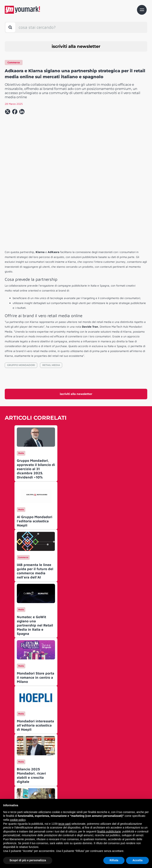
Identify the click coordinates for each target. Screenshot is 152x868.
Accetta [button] (137, 860)
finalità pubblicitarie (109, 831)
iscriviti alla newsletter (76, 46)
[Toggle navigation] (142, 10)
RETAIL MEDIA (51, 309)
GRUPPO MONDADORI (21, 309)
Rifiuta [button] (114, 860)
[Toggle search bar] (10, 27)
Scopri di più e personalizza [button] (28, 860)
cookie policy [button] (18, 820)
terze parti (65, 824)
